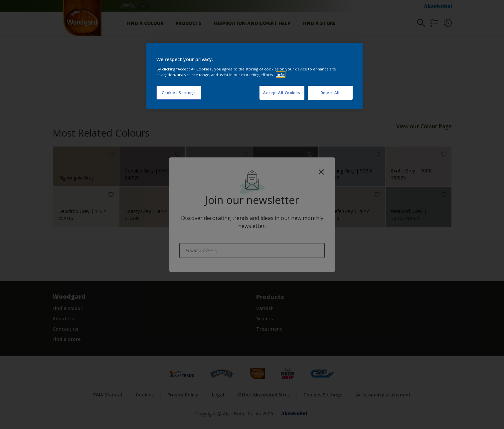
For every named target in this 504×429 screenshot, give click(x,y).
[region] (254, 76)
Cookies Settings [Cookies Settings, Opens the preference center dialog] (178, 93)
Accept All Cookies (282, 93)
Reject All (330, 93)
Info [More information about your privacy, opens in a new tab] (281, 75)
